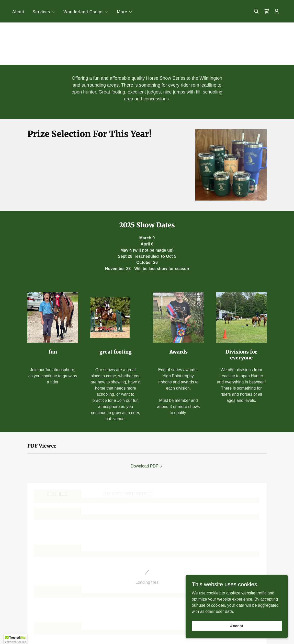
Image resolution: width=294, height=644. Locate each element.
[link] (266, 11)
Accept (237, 626)
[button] (44, 12)
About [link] (18, 12)
